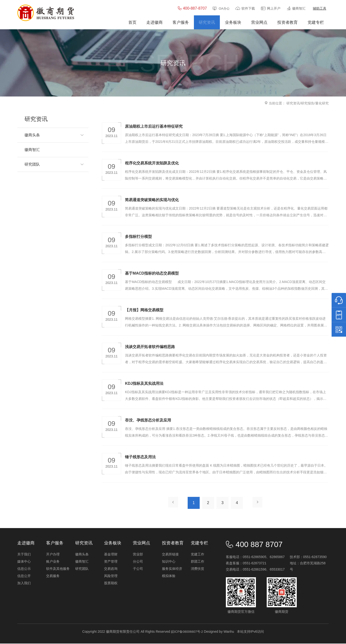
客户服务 (55, 543)
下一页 (259, 503)
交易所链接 (170, 555)
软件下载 (248, 9)
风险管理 (111, 576)
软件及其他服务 (58, 569)
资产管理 (111, 562)
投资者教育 (173, 543)
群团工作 (198, 562)
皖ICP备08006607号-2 (187, 632)
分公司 (138, 562)
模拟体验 (169, 576)
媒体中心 (24, 562)
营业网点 (142, 543)
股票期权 (111, 584)
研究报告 (308, 104)
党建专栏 (199, 543)
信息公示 (24, 569)
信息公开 (24, 576)
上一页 (172, 503)
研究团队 (82, 569)
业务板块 (113, 543)
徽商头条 (82, 555)
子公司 (138, 569)
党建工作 (198, 555)
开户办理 (53, 555)
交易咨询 (111, 569)
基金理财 (111, 555)
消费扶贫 (198, 569)
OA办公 (224, 9)
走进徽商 (26, 543)
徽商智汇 (299, 9)
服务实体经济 (172, 569)
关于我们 (24, 555)
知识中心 (169, 562)
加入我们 (24, 584)
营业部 (138, 555)
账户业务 (53, 562)
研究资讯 (293, 104)
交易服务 (53, 576)
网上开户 (274, 9)
